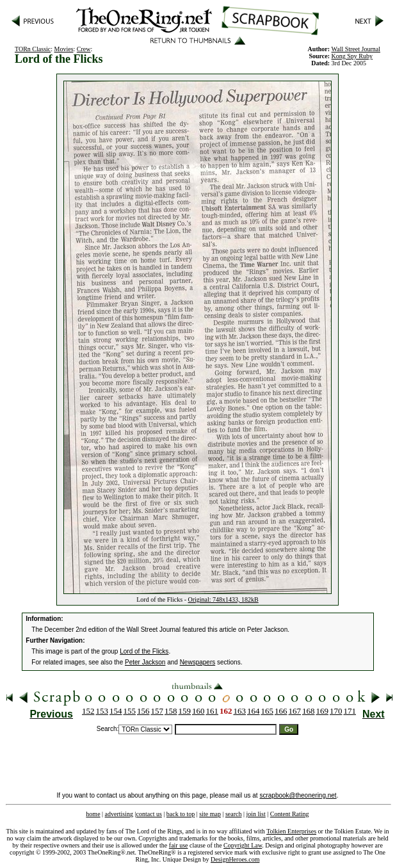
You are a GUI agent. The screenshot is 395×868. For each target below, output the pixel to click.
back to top (181, 814)
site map (210, 814)
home (93, 814)
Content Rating (290, 814)
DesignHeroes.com (235, 859)
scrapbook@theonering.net (298, 795)
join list (255, 814)
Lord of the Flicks (144, 651)
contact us (149, 814)
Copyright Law (243, 845)
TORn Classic (33, 49)
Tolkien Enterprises (291, 831)
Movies (64, 49)
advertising (119, 814)
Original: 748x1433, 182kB (223, 599)
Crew (84, 49)
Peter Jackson (145, 662)
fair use (179, 845)
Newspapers (198, 662)
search (234, 814)
